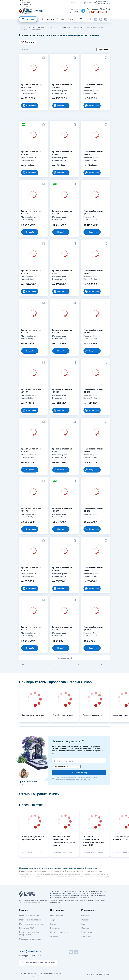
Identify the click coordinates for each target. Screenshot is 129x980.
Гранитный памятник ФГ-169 (94, 153)
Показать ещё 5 (65, 658)
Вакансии (86, 920)
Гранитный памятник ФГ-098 (94, 628)
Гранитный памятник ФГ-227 (94, 212)
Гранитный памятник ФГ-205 (63, 331)
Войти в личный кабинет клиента (102, 3)
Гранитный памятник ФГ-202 (63, 153)
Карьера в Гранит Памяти (26, 7)
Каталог (28, 19)
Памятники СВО (27, 928)
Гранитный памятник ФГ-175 (32, 569)
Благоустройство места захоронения (30, 933)
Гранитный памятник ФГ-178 (63, 271)
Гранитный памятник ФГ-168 (94, 331)
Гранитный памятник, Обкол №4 (32, 86)
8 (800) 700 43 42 (98, 12)
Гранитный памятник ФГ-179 (63, 628)
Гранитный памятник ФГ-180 (94, 390)
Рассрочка (55, 928)
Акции (53, 920)
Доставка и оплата (59, 932)
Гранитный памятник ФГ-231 (63, 450)
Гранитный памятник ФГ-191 (94, 86)
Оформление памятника (30, 939)
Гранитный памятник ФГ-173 (32, 331)
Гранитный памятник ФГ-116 (32, 271)
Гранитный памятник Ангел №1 (63, 86)
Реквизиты (27, 11)
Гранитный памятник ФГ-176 (94, 569)
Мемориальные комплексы (32, 924)
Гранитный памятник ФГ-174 (32, 628)
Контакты (86, 928)
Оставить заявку (79, 772)
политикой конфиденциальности (79, 780)
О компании (87, 916)
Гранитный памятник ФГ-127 (32, 390)
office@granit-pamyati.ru (30, 956)
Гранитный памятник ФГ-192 (63, 390)
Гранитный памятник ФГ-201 (32, 212)
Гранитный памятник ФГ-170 (94, 509)
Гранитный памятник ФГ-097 (63, 509)
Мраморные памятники (30, 920)
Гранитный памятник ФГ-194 (32, 509)
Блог (83, 924)
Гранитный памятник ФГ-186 (32, 450)
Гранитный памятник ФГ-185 (32, 153)
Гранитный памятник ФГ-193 (94, 271)
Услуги (53, 924)
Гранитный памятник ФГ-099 (63, 212)
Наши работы (48, 19)
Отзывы (26, 13)
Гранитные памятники (29, 916)
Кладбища (86, 936)
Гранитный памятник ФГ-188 (94, 450)
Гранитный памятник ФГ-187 (63, 569)
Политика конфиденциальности (99, 975)
